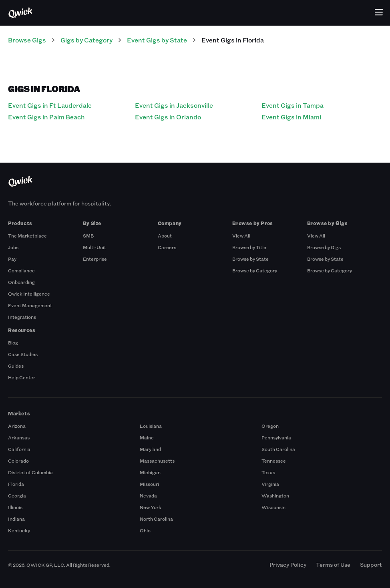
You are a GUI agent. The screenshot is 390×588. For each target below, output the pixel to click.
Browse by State (250, 259)
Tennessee (274, 461)
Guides (16, 366)
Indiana (16, 519)
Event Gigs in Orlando (168, 117)
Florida (16, 484)
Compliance (21, 270)
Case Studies (23, 354)
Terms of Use (333, 565)
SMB (88, 236)
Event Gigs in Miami (291, 117)
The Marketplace (27, 236)
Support (371, 565)
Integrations (22, 317)
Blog (13, 342)
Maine (147, 437)
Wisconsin (273, 507)
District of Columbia (30, 472)
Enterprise (95, 259)
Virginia (270, 484)
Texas (268, 472)
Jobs (13, 247)
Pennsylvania (276, 437)
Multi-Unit (94, 247)
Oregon (270, 426)
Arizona (17, 426)
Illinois (15, 507)
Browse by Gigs (324, 247)
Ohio (145, 530)
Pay (12, 259)
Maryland (150, 449)
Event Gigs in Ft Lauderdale (50, 105)
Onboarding (21, 282)
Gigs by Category (86, 40)
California (19, 449)
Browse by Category (255, 270)
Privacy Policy (288, 565)
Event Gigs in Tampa (292, 105)
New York (151, 507)
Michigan (150, 472)
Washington (275, 495)
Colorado (18, 461)
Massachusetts (157, 461)
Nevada (148, 495)
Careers (167, 247)
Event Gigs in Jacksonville (174, 105)
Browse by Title (249, 247)
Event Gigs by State (157, 40)
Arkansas (19, 437)
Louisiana (151, 426)
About (165, 236)
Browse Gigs (27, 40)
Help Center (22, 377)
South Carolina (278, 449)
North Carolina (156, 519)
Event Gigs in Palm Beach (46, 117)
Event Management (30, 305)
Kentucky (19, 530)
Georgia (17, 495)
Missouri (149, 484)
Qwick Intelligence (29, 294)
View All (241, 236)
